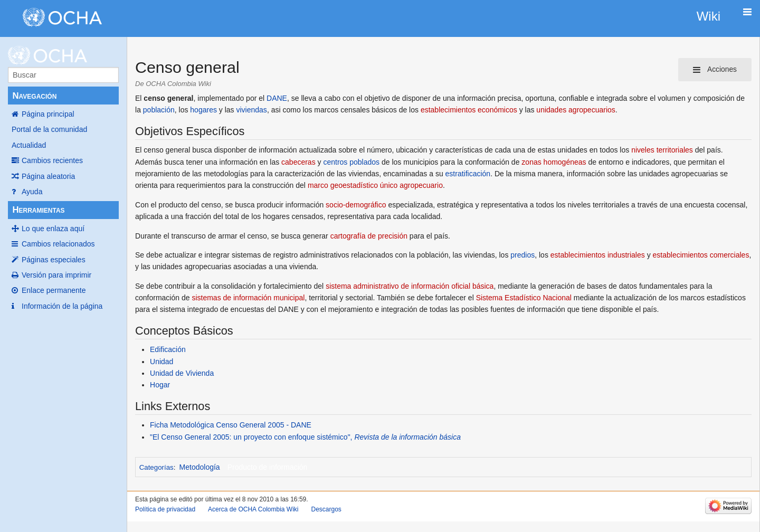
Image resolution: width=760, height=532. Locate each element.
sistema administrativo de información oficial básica (410, 286)
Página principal (48, 114)
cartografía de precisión (369, 236)
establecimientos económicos (469, 110)
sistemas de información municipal (248, 298)
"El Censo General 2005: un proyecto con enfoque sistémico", (305, 437)
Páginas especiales (54, 260)
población (159, 110)
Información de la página (62, 306)
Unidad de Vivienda (182, 373)
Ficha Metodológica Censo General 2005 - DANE (231, 425)
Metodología (200, 467)
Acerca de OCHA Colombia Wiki (253, 509)
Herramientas (38, 210)
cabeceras (298, 162)
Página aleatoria (48, 176)
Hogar (160, 385)
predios (522, 255)
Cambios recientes (52, 160)
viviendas (252, 110)
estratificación (468, 174)
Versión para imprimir (56, 275)
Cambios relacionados (58, 244)
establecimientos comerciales (701, 255)
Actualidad (29, 145)
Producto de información (268, 467)
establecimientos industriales (598, 255)
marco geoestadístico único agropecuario (375, 185)
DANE (277, 98)
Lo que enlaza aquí (53, 229)
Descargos (326, 509)
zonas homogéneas (554, 162)
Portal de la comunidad (49, 129)
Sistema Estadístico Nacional (524, 298)
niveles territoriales (662, 150)
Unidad (161, 362)
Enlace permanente (54, 290)
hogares (203, 110)
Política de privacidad (165, 509)
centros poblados (351, 162)
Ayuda (32, 192)
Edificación (168, 349)
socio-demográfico (356, 205)
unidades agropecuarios (576, 110)
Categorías (156, 467)
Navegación (34, 96)
